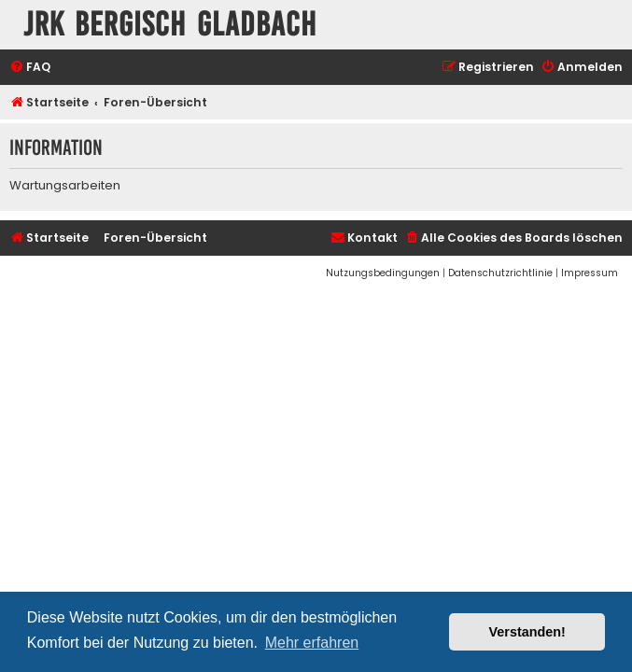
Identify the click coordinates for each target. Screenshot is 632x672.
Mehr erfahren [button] (312, 643)
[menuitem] (30, 68)
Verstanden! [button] (527, 632)
